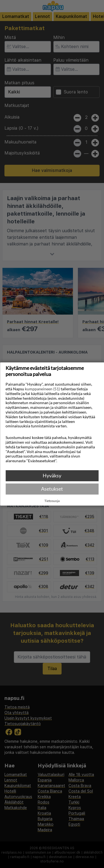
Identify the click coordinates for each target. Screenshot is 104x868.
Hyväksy (52, 475)
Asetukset (52, 489)
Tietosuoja (52, 501)
